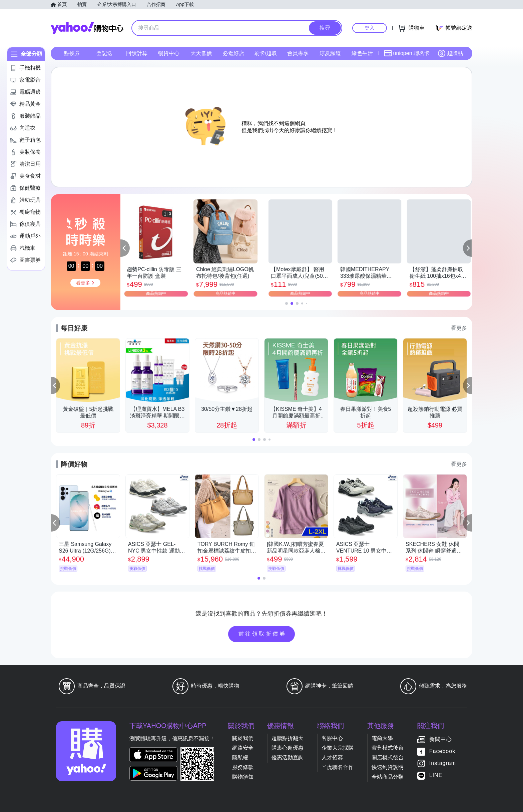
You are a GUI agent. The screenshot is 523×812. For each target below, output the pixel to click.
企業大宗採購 (338, 748)
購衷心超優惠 (288, 748)
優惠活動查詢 (288, 757)
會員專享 (298, 53)
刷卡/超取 (266, 53)
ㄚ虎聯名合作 (338, 767)
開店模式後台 (388, 757)
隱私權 (240, 757)
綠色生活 (362, 53)
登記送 (104, 53)
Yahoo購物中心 (87, 28)
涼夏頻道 (330, 53)
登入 (370, 28)
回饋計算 (137, 53)
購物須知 (243, 777)
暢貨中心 (169, 53)
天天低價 (201, 53)
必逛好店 (233, 53)
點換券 (72, 53)
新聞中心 (441, 739)
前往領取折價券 (263, 634)
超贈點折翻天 (288, 738)
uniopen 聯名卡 (407, 53)
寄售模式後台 (388, 748)
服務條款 (243, 767)
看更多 (459, 328)
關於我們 (243, 738)
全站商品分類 (388, 777)
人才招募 (332, 757)
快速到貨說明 (388, 767)
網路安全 (243, 748)
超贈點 (450, 53)
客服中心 (332, 738)
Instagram (443, 763)
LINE (436, 775)
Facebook (442, 751)
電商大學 (382, 738)
